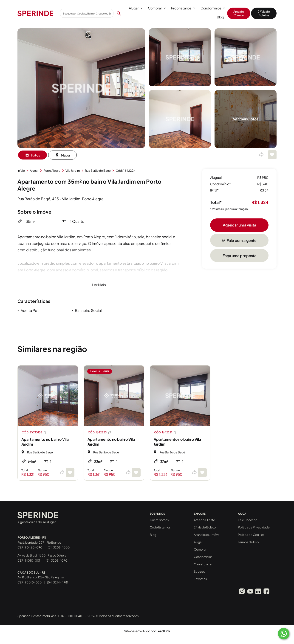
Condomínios (213, 8)
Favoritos (200, 579)
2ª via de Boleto (205, 527)
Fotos (33, 155)
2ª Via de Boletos (264, 13)
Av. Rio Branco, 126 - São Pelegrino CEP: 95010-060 (41, 577)
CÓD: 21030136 (34, 432)
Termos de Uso (248, 542)
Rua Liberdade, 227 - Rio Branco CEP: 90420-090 (39, 542)
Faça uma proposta (239, 256)
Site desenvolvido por (147, 631)
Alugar (136, 8)
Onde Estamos (160, 527)
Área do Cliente (239, 13)
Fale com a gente (239, 240)
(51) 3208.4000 (59, 547)
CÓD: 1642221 (165, 432)
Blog (220, 17)
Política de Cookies (251, 535)
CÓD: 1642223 (100, 432)
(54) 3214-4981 (58, 582)
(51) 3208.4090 (57, 560)
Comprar (157, 8)
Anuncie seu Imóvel (207, 535)
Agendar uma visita (239, 225)
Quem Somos (159, 520)
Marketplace (203, 564)
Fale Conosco (248, 520)
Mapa (62, 155)
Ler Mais (99, 285)
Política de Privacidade (254, 527)
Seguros (200, 571)
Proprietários (183, 8)
